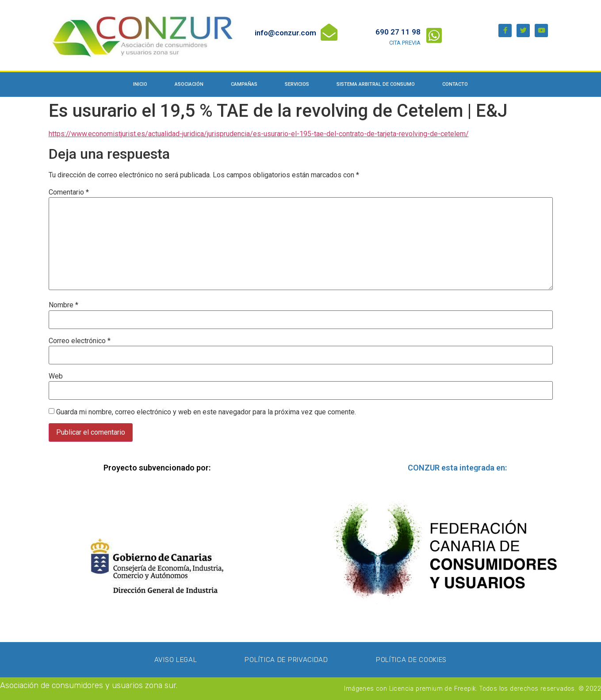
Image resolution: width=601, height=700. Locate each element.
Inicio (140, 84)
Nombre (63, 305)
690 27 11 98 (398, 32)
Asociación (189, 84)
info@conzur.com (285, 33)
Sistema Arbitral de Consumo (376, 84)
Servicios (297, 84)
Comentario (69, 192)
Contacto (455, 84)
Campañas (244, 84)
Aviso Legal (176, 660)
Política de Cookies (411, 660)
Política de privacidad (286, 660)
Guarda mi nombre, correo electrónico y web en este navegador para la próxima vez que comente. (206, 412)
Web (56, 376)
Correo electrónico (80, 341)
